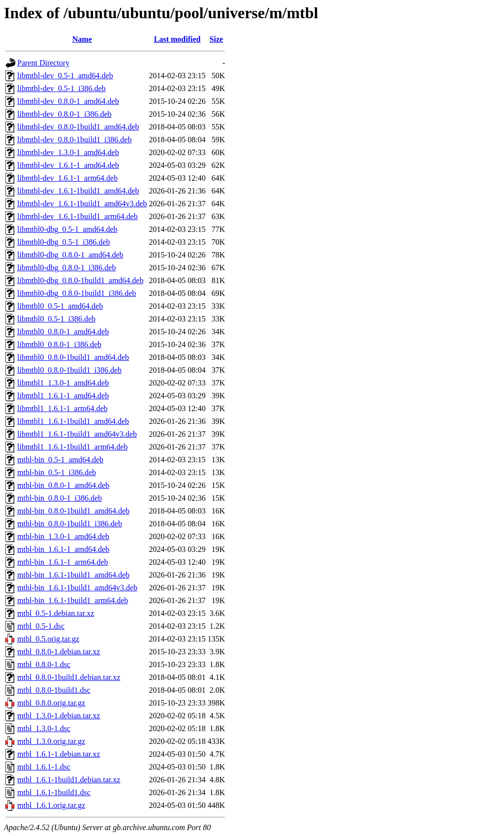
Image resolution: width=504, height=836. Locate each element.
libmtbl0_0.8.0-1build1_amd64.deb (73, 357)
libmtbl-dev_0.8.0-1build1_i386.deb (74, 140)
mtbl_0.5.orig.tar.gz (48, 639)
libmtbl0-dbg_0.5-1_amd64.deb (67, 229)
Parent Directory (43, 63)
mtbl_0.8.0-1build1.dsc (54, 690)
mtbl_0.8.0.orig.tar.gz (51, 703)
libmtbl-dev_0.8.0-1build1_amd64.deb (78, 127)
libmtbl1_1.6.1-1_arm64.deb (63, 408)
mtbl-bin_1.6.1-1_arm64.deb (63, 562)
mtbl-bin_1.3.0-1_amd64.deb (63, 536)
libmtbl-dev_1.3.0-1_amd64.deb (68, 152)
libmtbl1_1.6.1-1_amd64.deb (63, 396)
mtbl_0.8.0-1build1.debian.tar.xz (69, 677)
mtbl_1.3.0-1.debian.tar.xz (59, 716)
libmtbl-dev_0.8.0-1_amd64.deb (68, 101)
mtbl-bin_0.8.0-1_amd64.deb (63, 485)
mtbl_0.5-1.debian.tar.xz (56, 613)
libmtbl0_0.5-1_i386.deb (56, 319)
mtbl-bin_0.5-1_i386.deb (57, 472)
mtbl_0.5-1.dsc (41, 626)
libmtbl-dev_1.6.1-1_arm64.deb (67, 178)
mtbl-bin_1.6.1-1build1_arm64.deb (73, 600)
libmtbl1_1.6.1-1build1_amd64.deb (73, 421)
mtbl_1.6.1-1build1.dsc (54, 792)
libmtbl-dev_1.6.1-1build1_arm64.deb (78, 216)
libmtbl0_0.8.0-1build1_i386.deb (69, 370)
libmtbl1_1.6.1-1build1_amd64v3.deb (77, 434)
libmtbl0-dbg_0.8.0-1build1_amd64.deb (80, 280)
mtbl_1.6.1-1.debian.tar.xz (59, 754)
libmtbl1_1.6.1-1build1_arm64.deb (72, 447)
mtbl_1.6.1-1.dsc (44, 767)
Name (82, 39)
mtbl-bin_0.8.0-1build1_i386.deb (70, 524)
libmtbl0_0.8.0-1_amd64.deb (63, 332)
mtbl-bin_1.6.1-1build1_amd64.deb (73, 575)
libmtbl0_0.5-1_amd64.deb (60, 306)
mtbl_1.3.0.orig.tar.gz (51, 741)
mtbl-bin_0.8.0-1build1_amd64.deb (73, 511)
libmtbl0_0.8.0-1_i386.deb (59, 344)
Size (217, 39)
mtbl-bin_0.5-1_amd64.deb (60, 460)
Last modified (177, 39)
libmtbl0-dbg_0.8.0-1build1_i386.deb (77, 293)
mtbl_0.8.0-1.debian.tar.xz (59, 652)
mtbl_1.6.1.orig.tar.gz (51, 805)
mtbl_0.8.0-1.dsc (44, 664)
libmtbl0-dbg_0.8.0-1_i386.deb (66, 268)
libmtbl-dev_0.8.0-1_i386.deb (64, 114)
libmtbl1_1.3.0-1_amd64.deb (63, 383)
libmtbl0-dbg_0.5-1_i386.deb (63, 242)
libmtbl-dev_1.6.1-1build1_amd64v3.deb (82, 204)
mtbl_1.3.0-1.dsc (44, 728)
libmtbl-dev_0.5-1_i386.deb (62, 88)
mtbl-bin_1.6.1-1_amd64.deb (63, 549)
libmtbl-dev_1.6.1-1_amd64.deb (68, 165)
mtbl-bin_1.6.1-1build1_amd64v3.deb (77, 588)
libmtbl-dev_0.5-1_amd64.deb (65, 76)
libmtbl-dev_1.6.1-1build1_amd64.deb (78, 191)
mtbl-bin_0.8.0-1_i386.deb (60, 498)
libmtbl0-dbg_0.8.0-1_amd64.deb (70, 255)
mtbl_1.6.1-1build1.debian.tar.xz (69, 780)
